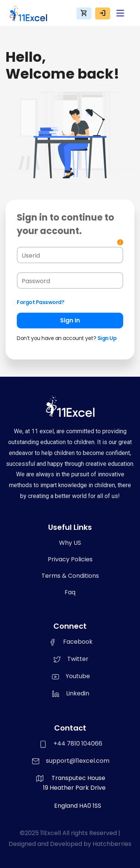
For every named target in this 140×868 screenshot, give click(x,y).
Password (36, 281)
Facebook (70, 642)
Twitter (70, 659)
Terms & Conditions (70, 576)
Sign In (70, 320)
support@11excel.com (78, 761)
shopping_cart (84, 13)
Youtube (70, 676)
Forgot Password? (41, 302)
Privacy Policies (70, 559)
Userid (31, 256)
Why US (70, 543)
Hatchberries (112, 844)
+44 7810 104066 (78, 743)
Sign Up (107, 338)
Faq (70, 592)
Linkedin (70, 693)
